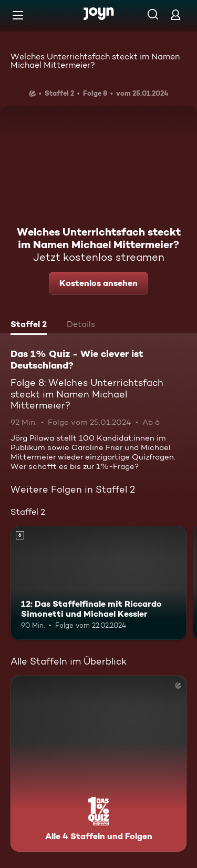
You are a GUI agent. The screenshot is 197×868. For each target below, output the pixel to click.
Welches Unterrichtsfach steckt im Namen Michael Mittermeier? (95, 61)
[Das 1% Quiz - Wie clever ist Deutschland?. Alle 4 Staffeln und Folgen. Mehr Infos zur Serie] (98, 764)
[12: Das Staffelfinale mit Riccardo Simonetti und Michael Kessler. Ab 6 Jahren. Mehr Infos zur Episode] (98, 583)
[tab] (29, 325)
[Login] (175, 14)
